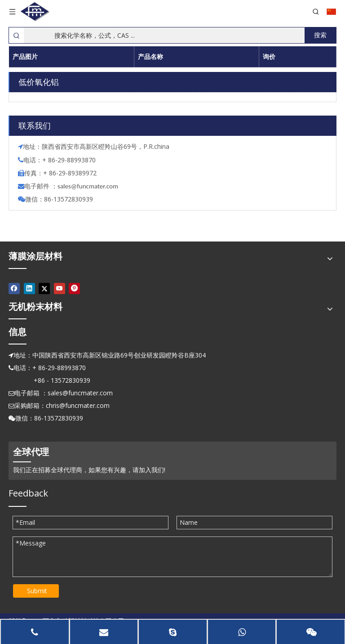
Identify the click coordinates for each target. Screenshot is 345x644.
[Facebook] (14, 288)
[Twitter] (44, 288)
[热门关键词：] (320, 35)
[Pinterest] (74, 288)
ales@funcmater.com (89, 186)
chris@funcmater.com (78, 405)
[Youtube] (60, 288)
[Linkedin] (29, 288)
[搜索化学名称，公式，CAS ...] (164, 35)
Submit (37, 591)
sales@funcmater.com (80, 393)
